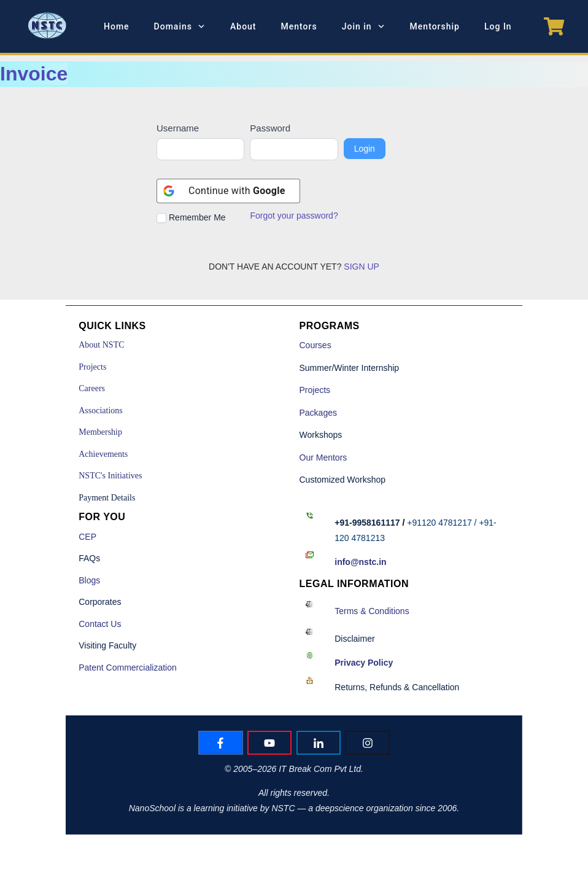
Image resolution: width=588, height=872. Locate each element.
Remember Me (191, 218)
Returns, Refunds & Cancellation (397, 687)
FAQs (89, 558)
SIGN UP (362, 267)
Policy (364, 663)
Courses (315, 345)
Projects (92, 367)
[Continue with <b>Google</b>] (228, 191)
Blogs (89, 580)
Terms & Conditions (372, 611)
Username (178, 128)
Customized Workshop (343, 480)
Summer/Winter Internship (350, 368)
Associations (101, 411)
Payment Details (107, 498)
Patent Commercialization (128, 668)
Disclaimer (354, 639)
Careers (92, 388)
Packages (318, 413)
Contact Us (100, 624)
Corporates (100, 602)
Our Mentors (323, 457)
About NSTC (101, 345)
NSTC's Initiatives (110, 476)
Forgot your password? (294, 216)
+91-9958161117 (367, 523)
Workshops (321, 435)
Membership (100, 432)
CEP (87, 537)
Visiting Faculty (107, 645)
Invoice (34, 74)
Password (270, 128)
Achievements (103, 454)
